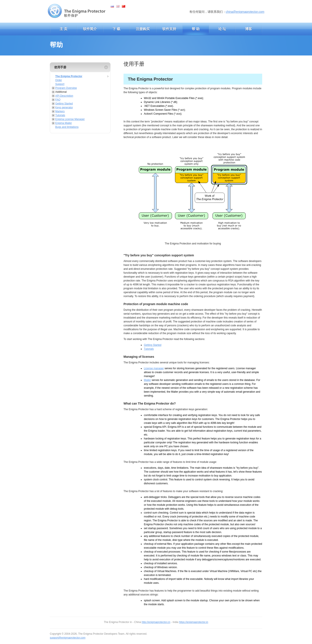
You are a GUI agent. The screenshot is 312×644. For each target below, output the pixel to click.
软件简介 (90, 29)
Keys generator (64, 107)
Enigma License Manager (70, 119)
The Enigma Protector (69, 76)
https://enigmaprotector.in (194, 622)
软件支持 (169, 29)
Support (60, 84)
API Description (64, 96)
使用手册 (60, 67)
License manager (154, 368)
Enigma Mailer (64, 123)
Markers (60, 111)
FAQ (58, 100)
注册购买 (143, 29)
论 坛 (222, 29)
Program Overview (66, 88)
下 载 (116, 29)
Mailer (147, 380)
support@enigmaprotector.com (68, 638)
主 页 (63, 29)
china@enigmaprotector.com (245, 12)
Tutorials (60, 115)
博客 (249, 29)
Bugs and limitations (67, 127)
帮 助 (196, 29)
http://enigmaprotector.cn (156, 622)
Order (59, 80)
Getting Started (64, 104)
